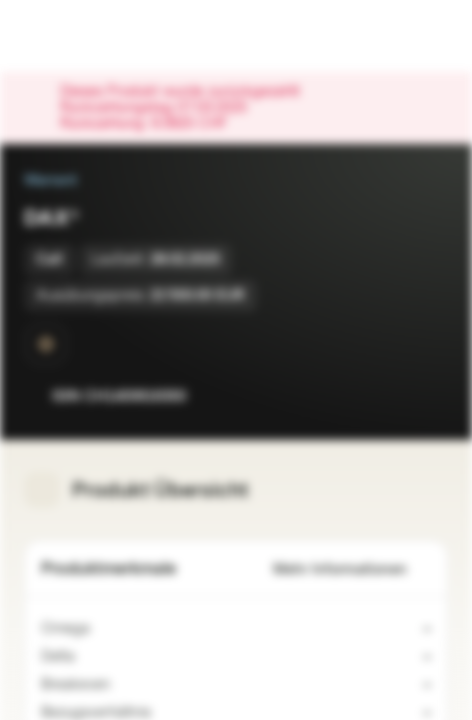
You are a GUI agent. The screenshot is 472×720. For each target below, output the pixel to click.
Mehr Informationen (352, 569)
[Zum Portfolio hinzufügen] (428, 396)
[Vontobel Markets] (78, 36)
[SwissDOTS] (46, 344)
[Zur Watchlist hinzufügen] (388, 396)
